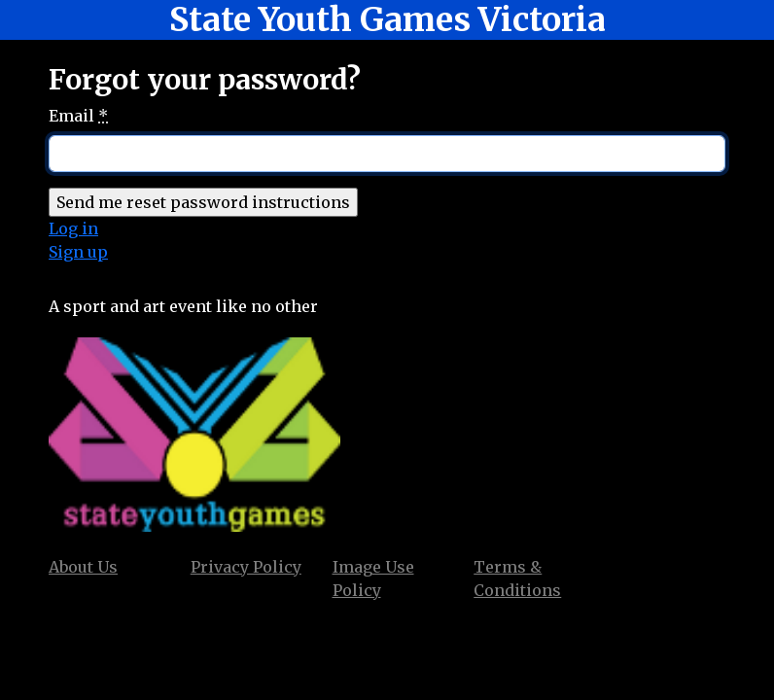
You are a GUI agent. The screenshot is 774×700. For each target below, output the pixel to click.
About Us (83, 567)
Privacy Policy (246, 567)
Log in (73, 228)
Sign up (78, 252)
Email (78, 116)
